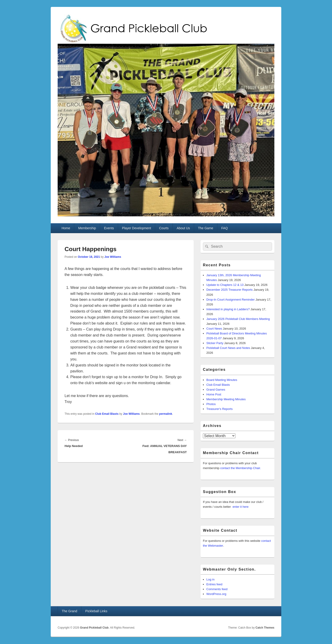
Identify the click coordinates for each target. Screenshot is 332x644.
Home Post (214, 394)
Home (66, 228)
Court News (214, 329)
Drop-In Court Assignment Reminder (231, 300)
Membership (87, 228)
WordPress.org (216, 594)
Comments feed (217, 589)
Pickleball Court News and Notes (228, 348)
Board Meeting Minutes (222, 380)
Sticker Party (215, 343)
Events (109, 228)
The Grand (70, 611)
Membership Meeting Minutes (226, 399)
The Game (206, 228)
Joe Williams (113, 257)
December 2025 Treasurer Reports (230, 290)
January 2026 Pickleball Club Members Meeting (238, 319)
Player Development (136, 228)
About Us (183, 228)
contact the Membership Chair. (240, 468)
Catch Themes (265, 628)
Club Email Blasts (107, 414)
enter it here (241, 507)
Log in (210, 579)
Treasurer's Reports (219, 409)
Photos (211, 404)
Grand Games (216, 390)
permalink (166, 414)
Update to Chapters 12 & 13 (225, 285)
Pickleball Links (96, 611)
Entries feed (214, 584)
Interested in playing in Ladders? (228, 309)
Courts (164, 228)
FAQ (225, 228)
